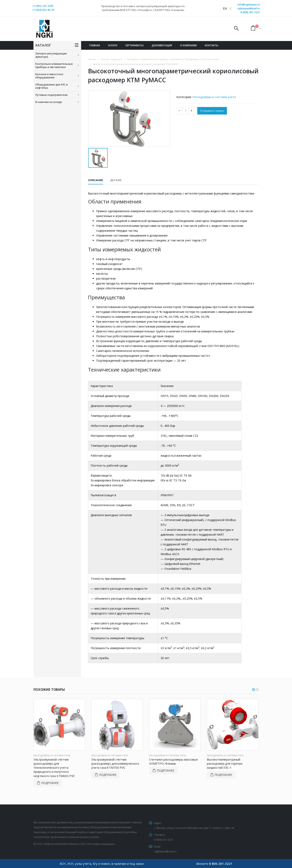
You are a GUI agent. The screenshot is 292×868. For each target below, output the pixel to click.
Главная (94, 45)
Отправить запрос (213, 111)
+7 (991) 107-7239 (43, 6)
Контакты (211, 45)
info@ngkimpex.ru (249, 5)
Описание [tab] (96, 180)
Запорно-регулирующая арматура (51, 55)
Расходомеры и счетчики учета (214, 97)
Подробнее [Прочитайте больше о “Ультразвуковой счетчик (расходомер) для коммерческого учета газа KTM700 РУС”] (108, 775)
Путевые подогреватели (51, 95)
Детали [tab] (116, 180)
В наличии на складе (49, 102)
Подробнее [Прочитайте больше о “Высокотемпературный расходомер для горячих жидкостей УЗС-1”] (223, 775)
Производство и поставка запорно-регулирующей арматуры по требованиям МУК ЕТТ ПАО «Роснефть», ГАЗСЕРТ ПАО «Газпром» (143, 8)
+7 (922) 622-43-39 (43, 10)
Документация (162, 45)
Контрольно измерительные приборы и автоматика (54, 65)
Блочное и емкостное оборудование (49, 76)
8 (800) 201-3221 (250, 12)
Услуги (113, 45)
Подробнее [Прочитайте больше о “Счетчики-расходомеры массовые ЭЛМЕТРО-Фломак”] (165, 770)
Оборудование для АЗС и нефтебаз (52, 86)
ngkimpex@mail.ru (249, 8)
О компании (188, 45)
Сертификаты (134, 45)
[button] (253, 690)
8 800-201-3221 (221, 864)
